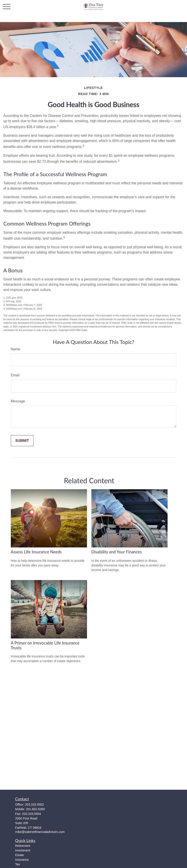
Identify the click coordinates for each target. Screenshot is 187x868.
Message (18, 401)
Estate (20, 855)
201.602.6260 (36, 809)
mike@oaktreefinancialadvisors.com (40, 832)
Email (15, 375)
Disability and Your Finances (117, 552)
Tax (18, 864)
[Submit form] (22, 441)
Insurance (22, 860)
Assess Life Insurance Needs (36, 552)
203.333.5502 (34, 805)
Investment (23, 850)
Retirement (23, 846)
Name (16, 349)
